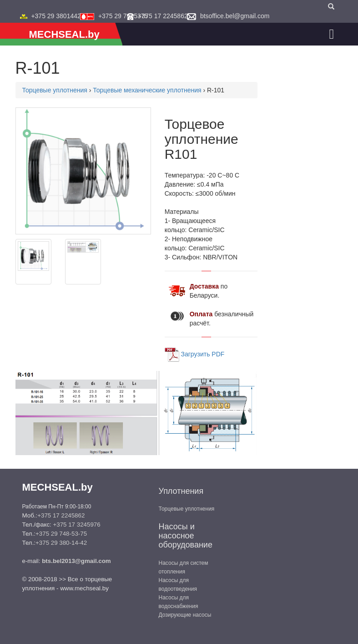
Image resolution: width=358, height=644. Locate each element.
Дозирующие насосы (185, 615)
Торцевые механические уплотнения (147, 90)
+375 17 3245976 (76, 525)
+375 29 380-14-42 (61, 543)
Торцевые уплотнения (55, 90)
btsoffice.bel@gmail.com (235, 16)
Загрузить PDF (203, 354)
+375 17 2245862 (163, 16)
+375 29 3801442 (56, 16)
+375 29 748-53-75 (61, 534)
